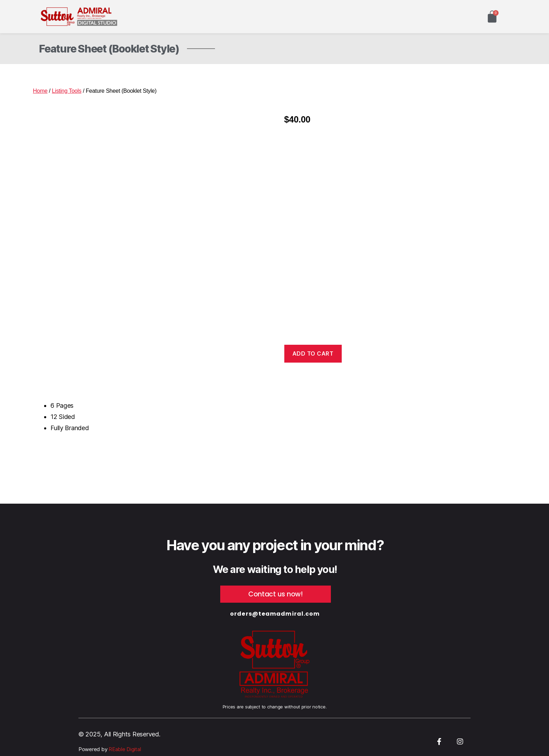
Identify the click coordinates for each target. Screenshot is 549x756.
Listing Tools (67, 91)
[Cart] (492, 17)
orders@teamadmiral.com (275, 614)
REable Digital (124, 749)
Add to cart (313, 353)
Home (40, 91)
